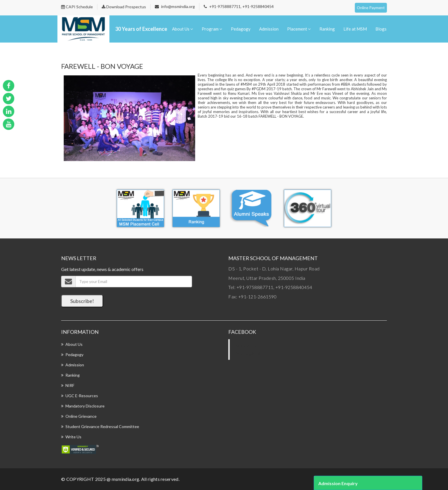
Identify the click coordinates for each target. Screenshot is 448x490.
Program (212, 29)
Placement (299, 29)
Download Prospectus (124, 7)
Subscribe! (82, 301)
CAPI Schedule (77, 7)
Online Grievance (81, 416)
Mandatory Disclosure (85, 406)
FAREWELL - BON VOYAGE (102, 66)
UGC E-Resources (82, 396)
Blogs (381, 29)
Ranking (327, 29)
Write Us (73, 437)
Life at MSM (355, 29)
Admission (269, 29)
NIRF (70, 385)
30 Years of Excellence (141, 29)
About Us (183, 29)
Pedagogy (241, 29)
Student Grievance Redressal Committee (102, 426)
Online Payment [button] (370, 8)
